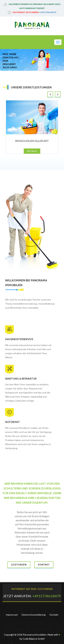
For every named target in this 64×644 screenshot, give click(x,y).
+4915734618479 (48, 12)
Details (32, 151)
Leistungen (19, 565)
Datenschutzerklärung (34, 615)
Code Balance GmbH (34, 639)
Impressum (12, 615)
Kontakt (44, 565)
